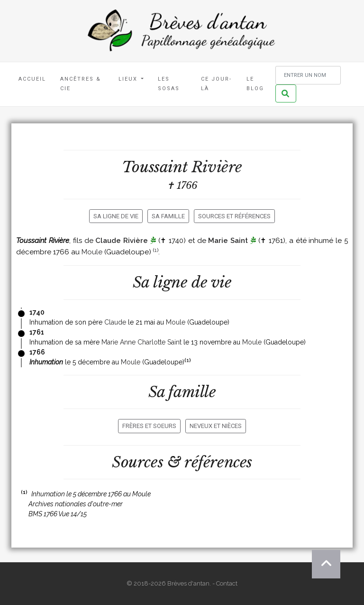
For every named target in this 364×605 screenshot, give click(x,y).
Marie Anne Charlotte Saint (141, 342)
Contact (227, 583)
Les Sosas (169, 84)
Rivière (217, 167)
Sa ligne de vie (116, 216)
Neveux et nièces (216, 426)
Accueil (32, 79)
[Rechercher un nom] (308, 75)
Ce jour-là (216, 84)
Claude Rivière (122, 241)
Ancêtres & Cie (81, 84)
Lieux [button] (129, 79)
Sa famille (168, 216)
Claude (115, 322)
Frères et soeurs (149, 426)
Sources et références (234, 216)
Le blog (255, 84)
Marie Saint (228, 241)
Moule (92, 252)
